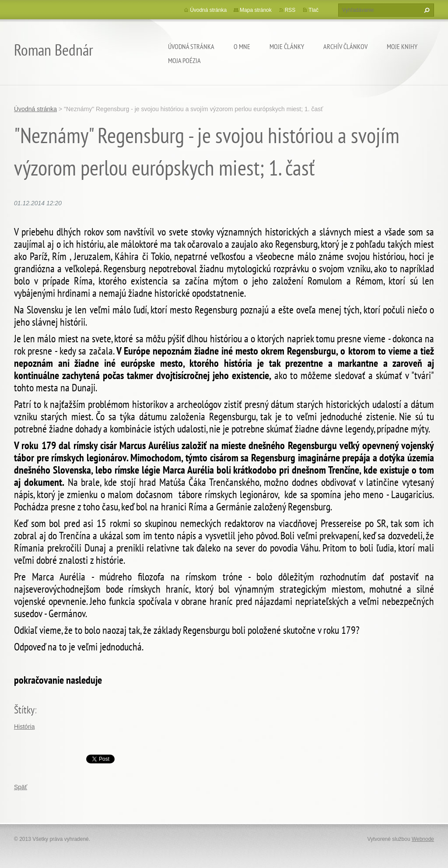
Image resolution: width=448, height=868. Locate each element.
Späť (21, 787)
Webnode (423, 839)
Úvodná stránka (191, 46)
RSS (290, 10)
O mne (242, 46)
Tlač (313, 10)
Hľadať (426, 10)
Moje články (287, 46)
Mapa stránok (256, 10)
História (24, 727)
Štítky (24, 710)
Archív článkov (345, 46)
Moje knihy (402, 46)
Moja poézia (184, 60)
